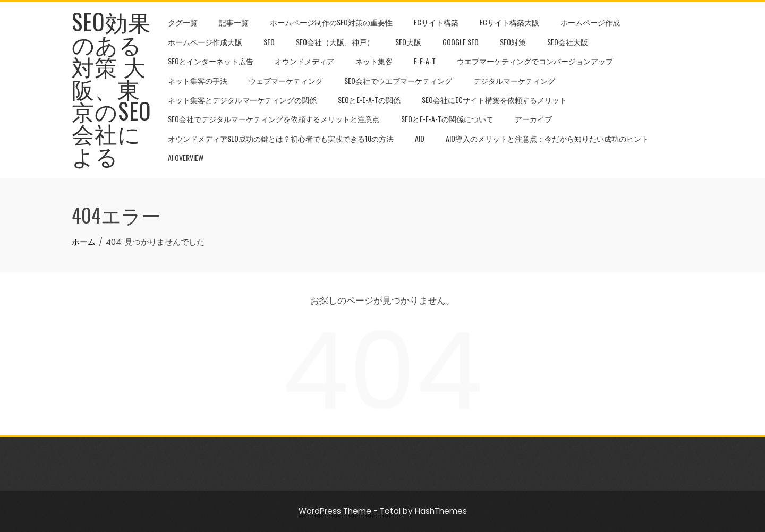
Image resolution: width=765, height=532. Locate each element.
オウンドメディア (304, 61)
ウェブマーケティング (286, 80)
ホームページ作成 (590, 22)
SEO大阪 (408, 42)
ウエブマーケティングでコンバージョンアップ (535, 61)
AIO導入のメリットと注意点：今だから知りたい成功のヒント (547, 138)
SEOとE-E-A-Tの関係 (369, 100)
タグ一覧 (183, 22)
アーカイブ (533, 119)
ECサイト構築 (436, 22)
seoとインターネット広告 (211, 61)
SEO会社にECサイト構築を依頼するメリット (494, 100)
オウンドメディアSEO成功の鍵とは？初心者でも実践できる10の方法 (281, 138)
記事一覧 (234, 22)
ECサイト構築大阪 (509, 22)
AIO (420, 138)
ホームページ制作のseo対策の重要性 (331, 22)
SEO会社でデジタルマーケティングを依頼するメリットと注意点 (274, 119)
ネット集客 (374, 61)
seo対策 (513, 42)
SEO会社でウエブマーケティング (398, 80)
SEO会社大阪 (568, 42)
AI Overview (186, 157)
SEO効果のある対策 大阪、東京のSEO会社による (112, 88)
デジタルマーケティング (514, 80)
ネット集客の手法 (198, 80)
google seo (461, 42)
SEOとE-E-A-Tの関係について (447, 119)
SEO (269, 42)
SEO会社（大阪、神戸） (335, 42)
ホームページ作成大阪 (205, 42)
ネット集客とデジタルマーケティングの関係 (242, 100)
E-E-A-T (425, 61)
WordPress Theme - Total (350, 511)
